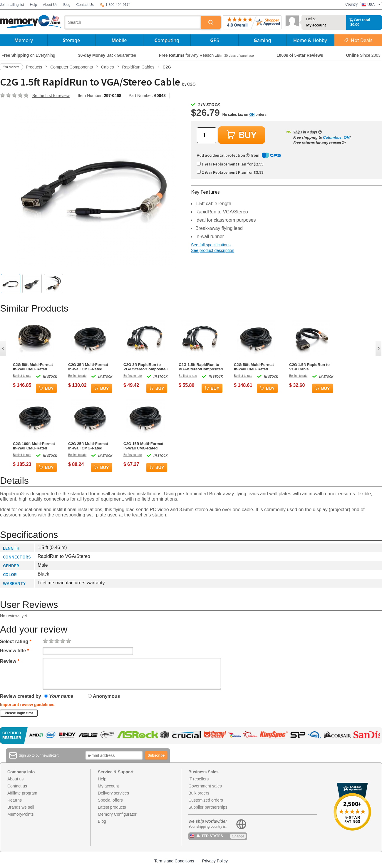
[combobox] (133, 22)
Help (33, 5)
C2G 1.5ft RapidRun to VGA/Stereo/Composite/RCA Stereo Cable (201, 367)
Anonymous (104, 696)
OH (252, 115)
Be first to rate (22, 376)
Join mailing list (12, 5)
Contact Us (85, 5)
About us (15, 779)
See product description (213, 250)
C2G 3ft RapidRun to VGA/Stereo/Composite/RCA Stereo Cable (145, 367)
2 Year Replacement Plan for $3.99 (230, 172)
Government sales (205, 786)
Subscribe (156, 755)
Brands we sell (21, 807)
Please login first (19, 713)
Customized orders (206, 800)
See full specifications (211, 245)
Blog (67, 5)
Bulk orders (199, 793)
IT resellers (198, 779)
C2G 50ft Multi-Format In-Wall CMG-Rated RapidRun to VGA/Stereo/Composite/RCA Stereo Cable (35, 367)
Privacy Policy (215, 861)
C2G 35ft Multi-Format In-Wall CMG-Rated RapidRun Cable (88, 367)
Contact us (17, 786)
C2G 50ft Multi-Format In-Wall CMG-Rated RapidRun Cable (254, 367)
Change (238, 836)
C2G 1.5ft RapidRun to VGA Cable (309, 367)
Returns (15, 800)
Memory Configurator (117, 814)
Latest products (112, 807)
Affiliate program (22, 793)
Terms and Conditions (174, 861)
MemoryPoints (20, 814)
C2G (191, 84)
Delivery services (113, 793)
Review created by (21, 696)
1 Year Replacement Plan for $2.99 (230, 164)
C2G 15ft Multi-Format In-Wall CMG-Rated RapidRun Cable (143, 446)
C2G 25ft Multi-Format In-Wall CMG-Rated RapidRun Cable (88, 446)
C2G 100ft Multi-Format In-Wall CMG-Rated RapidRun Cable (34, 446)
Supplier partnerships (208, 807)
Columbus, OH (336, 137)
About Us (50, 5)
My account (316, 25)
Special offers (110, 800)
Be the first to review (51, 96)
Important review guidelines (27, 705)
